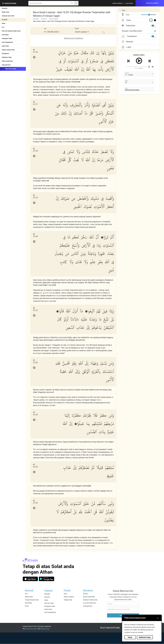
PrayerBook (5, 54)
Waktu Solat (5, 12)
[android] (47, 579)
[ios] (30, 579)
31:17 (35, 104)
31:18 (35, 151)
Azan (65, 594)
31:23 (35, 415)
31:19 (35, 198)
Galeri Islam (5, 46)
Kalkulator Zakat (7, 57)
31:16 (35, 52)
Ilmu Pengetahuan (7, 42)
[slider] (149, 15)
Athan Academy (69, 597)
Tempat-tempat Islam (8, 50)
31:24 (35, 467)
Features (48, 590)
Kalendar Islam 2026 (8, 16)
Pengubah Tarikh (7, 39)
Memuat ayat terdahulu (74, 38)
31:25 (35, 503)
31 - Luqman (129, 75)
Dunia (27, 606)
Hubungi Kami (6, 65)
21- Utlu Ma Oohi (51, 32)
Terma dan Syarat (32, 629)
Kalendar (47, 594)
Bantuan (127, 42)
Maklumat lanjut (145, 637)
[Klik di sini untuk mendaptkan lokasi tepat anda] (72, 3)
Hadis (4, 23)
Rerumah (5, 8)
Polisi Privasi (45, 629)
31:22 (35, 363)
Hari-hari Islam (49, 603)
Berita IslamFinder (7, 61)
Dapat (130, 637)
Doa (3, 27)
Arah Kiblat (5, 35)
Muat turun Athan (9, 69)
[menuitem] (118, 3)
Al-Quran (5, 20)
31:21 (35, 310)
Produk (67, 590)
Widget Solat (68, 600)
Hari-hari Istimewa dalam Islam (11, 31)
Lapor (127, 47)
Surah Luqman (54, 19)
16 (126, 82)
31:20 (35, 236)
